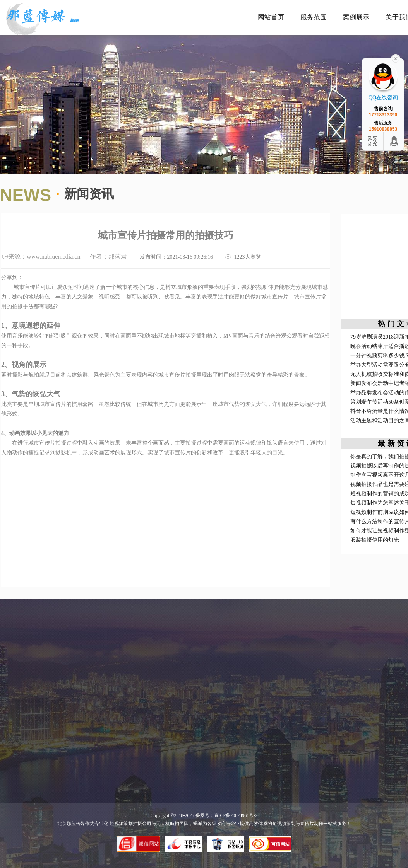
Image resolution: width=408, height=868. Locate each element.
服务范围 (314, 17)
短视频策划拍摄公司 (130, 824)
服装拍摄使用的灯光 (375, 540)
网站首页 (271, 17)
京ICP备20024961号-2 (236, 815)
